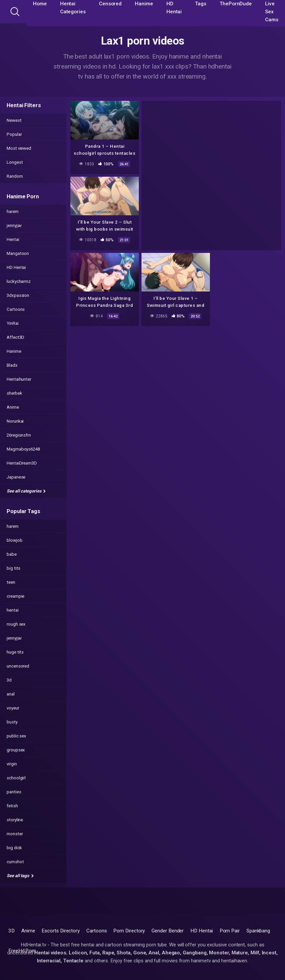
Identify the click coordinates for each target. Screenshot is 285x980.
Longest (15, 162)
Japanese (16, 477)
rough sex (16, 624)
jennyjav (14, 225)
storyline (15, 820)
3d (9, 680)
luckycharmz (19, 281)
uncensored (18, 666)
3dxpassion (18, 295)
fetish (12, 806)
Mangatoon (18, 253)
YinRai (13, 323)
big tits (13, 568)
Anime (13, 407)
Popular (14, 134)
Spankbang (258, 931)
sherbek (14, 393)
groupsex (16, 750)
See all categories (26, 491)
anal (11, 694)
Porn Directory (129, 931)
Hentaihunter (19, 379)
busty (12, 722)
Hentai (13, 239)
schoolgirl (16, 778)
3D (11, 931)
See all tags (20, 876)
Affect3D (15, 337)
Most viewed (19, 148)
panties (14, 792)
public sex (16, 736)
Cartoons (16, 309)
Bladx (12, 365)
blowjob (14, 540)
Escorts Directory (61, 931)
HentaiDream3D (22, 463)
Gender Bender (168, 931)
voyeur (13, 708)
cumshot (15, 862)
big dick (14, 848)
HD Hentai (16, 267)
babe (12, 554)
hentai (13, 610)
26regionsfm (19, 435)
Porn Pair (230, 931)
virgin (12, 764)
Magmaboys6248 (23, 449)
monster (15, 834)
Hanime (14, 351)
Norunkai (15, 421)
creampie (15, 596)
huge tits (15, 652)
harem (13, 211)
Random (15, 176)
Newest (14, 120)
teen (11, 582)
